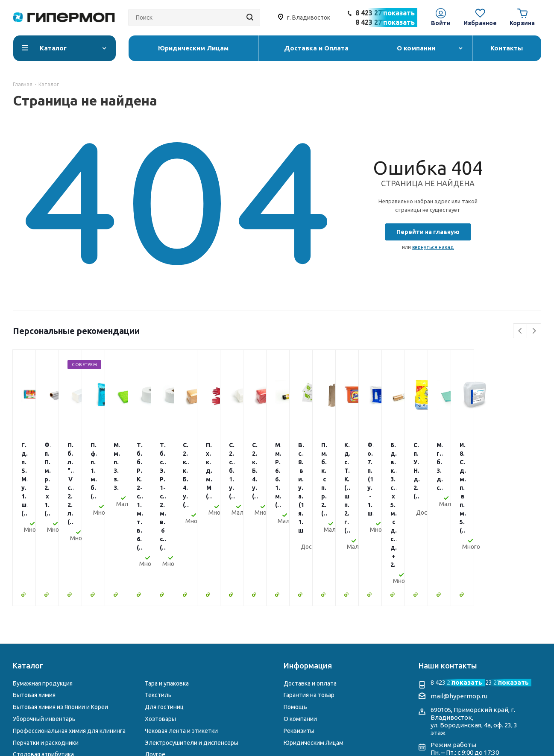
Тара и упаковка (167, 583)
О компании (300, 618)
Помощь (295, 607)
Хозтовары (160, 618)
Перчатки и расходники (46, 642)
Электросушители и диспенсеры (192, 642)
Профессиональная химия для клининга (69, 630)
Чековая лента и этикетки (181, 630)
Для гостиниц (164, 607)
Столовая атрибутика (43, 654)
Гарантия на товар (309, 595)
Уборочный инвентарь (44, 618)
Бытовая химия (34, 595)
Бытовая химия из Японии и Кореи (60, 607)
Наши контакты (448, 565)
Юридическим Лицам (314, 642)
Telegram (454, 669)
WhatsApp (471, 669)
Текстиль (158, 595)
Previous (520, 331)
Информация (308, 565)
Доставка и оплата (310, 583)
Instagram (437, 669)
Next (534, 331)
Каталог (28, 565)
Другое (155, 654)
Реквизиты (299, 630)
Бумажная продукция (43, 583)
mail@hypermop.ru (459, 596)
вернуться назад (433, 247)
